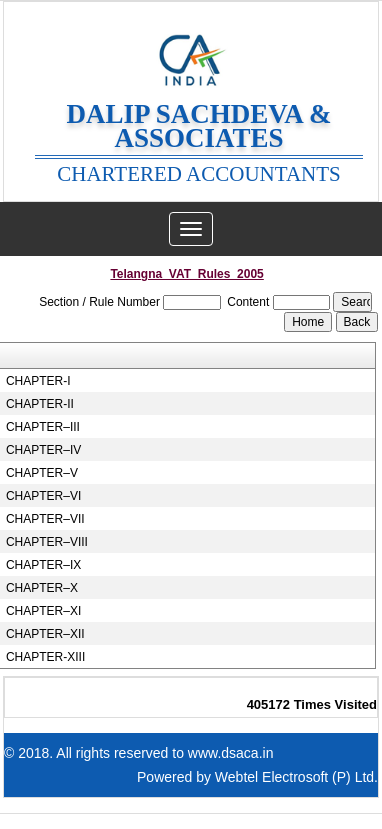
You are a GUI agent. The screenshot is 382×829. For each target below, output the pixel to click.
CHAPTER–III (43, 427)
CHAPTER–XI (43, 611)
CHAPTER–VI (43, 496)
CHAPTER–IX (43, 565)
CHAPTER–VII (45, 519)
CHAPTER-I (38, 381)
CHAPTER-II (40, 404)
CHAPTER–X (42, 588)
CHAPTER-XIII (45, 657)
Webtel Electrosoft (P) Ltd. (296, 777)
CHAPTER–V (42, 473)
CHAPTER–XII (45, 634)
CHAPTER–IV (43, 450)
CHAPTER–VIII (47, 542)
